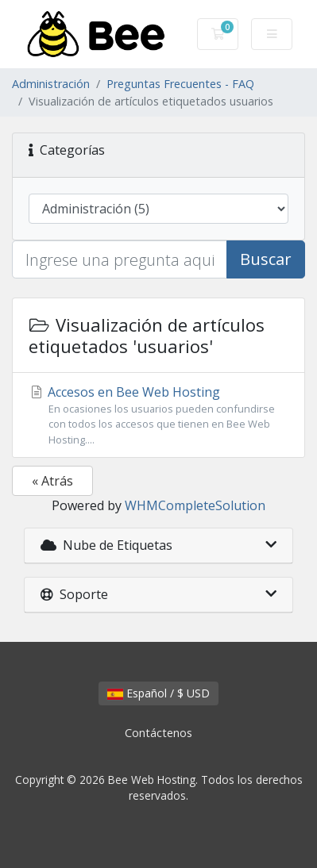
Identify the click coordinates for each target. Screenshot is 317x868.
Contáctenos (158, 733)
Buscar (266, 259)
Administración (51, 84)
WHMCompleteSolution (195, 505)
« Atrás (52, 481)
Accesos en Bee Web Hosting (158, 415)
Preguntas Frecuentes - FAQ (180, 84)
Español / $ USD (158, 693)
